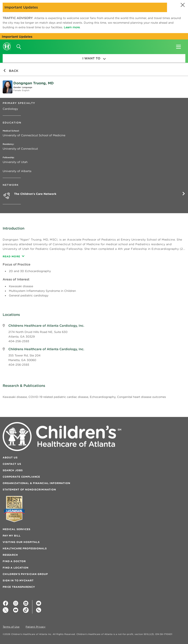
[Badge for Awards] (14, 509)
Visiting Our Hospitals (21, 542)
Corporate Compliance (21, 477)
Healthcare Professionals (25, 548)
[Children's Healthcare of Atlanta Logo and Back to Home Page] (7, 44)
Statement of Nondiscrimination (29, 490)
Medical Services (17, 529)
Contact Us (12, 464)
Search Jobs (13, 470)
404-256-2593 (19, 341)
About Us (10, 458)
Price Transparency (19, 587)
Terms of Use (11, 627)
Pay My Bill (12, 536)
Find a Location (16, 568)
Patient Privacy (36, 627)
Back (11, 71)
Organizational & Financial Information (36, 483)
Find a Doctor (14, 561)
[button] (182, 5)
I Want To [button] (94, 58)
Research (10, 555)
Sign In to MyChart (18, 580)
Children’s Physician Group (25, 574)
